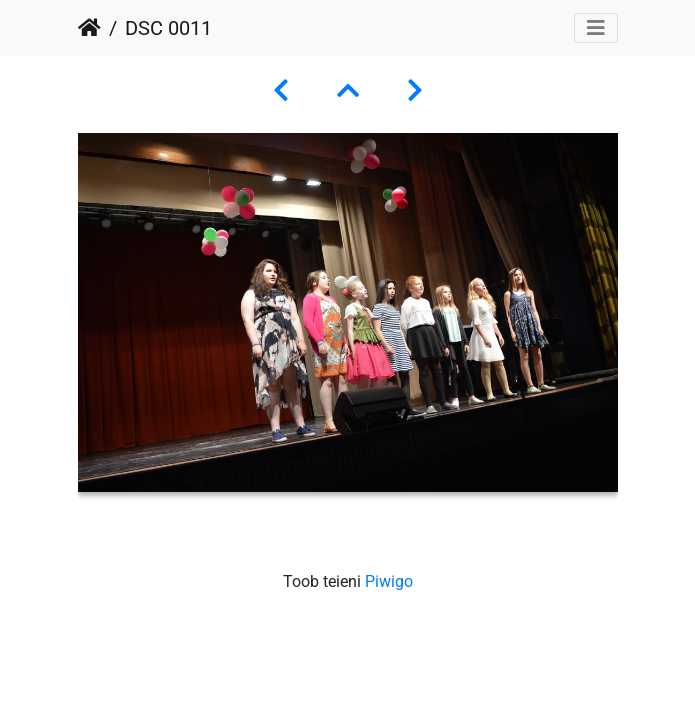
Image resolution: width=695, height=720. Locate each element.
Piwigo (389, 581)
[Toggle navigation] (596, 28)
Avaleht (89, 28)
